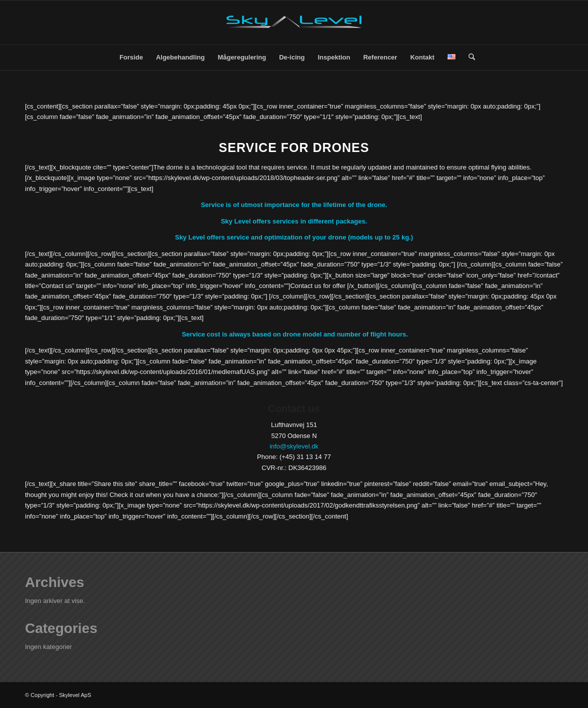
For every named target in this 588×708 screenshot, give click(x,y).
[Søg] (468, 57)
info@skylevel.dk (294, 446)
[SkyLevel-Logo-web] (294, 22)
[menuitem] (131, 57)
